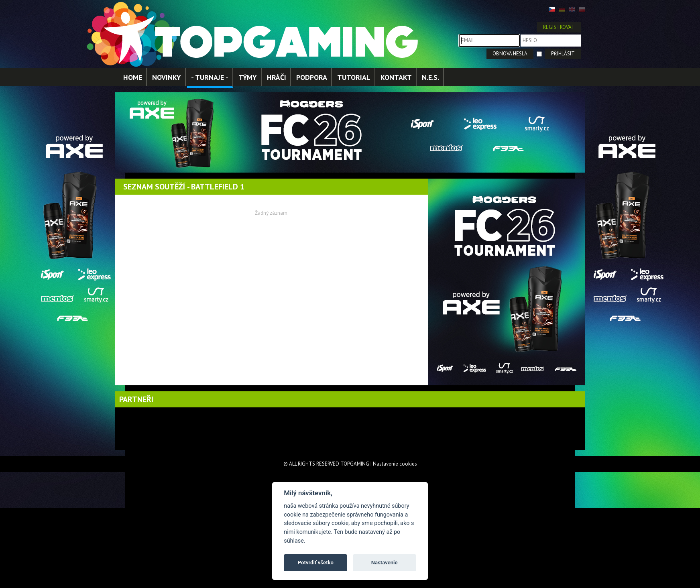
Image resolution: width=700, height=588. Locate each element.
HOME (133, 77)
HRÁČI (277, 77)
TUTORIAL (354, 77)
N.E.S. (430, 77)
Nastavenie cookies (395, 464)
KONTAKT (396, 77)
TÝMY (248, 77)
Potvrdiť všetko (316, 563)
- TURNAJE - (210, 77)
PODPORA (312, 77)
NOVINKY (167, 77)
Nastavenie (385, 563)
